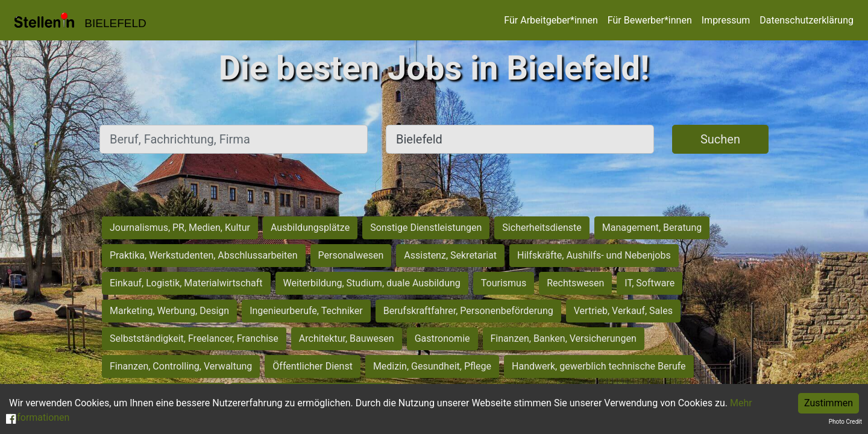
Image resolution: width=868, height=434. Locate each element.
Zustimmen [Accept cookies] (829, 403)
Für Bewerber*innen (650, 20)
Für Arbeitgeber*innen (551, 20)
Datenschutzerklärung (807, 20)
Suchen (720, 139)
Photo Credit (845, 422)
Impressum (726, 20)
